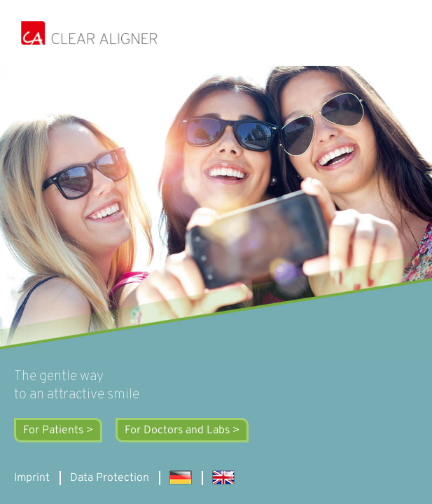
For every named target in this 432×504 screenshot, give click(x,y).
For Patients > (58, 430)
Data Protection (110, 478)
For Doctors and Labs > (182, 430)
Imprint (32, 478)
